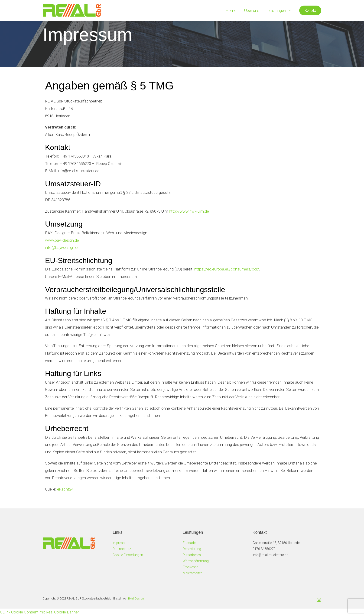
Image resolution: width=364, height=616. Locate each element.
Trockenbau (192, 567)
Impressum (121, 543)
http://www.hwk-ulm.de (189, 211)
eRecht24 (65, 489)
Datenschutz (122, 549)
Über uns (252, 10)
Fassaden (190, 543)
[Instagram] (319, 600)
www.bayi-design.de (62, 240)
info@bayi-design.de (62, 247)
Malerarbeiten (193, 573)
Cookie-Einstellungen (128, 555)
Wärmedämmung (196, 561)
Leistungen (277, 10)
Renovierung (192, 549)
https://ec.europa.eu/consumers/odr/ (227, 269)
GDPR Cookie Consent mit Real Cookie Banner (39, 612)
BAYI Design (136, 598)
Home (231, 10)
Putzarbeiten (192, 555)
